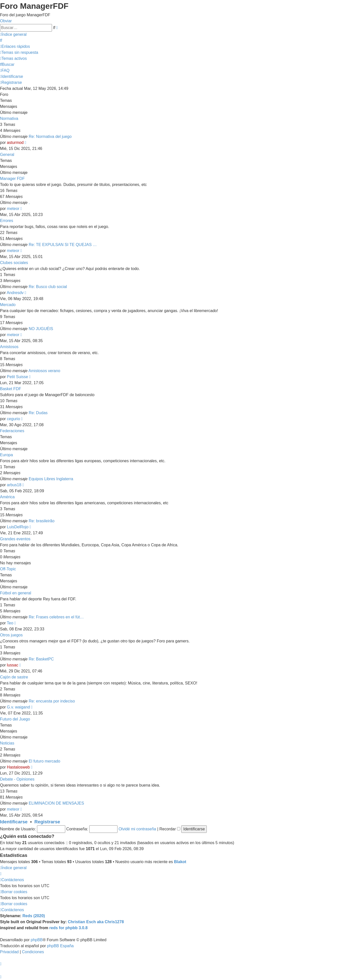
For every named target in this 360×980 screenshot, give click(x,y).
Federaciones (12, 431)
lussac (13, 665)
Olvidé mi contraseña (137, 829)
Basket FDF (10, 389)
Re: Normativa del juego (50, 137)
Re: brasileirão (42, 521)
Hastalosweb (18, 767)
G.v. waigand (18, 707)
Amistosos (9, 347)
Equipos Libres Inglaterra (51, 479)
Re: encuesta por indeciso (52, 701)
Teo (10, 623)
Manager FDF (12, 179)
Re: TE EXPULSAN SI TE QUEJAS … (63, 245)
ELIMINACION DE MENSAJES (56, 803)
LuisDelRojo (18, 527)
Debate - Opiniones (17, 779)
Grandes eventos (15, 539)
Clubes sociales (14, 263)
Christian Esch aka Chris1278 (96, 922)
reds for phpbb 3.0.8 (68, 928)
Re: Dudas (38, 413)
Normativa (9, 118)
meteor (13, 209)
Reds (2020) (34, 916)
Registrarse (47, 822)
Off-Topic (8, 569)
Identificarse (14, 822)
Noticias (7, 743)
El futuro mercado (44, 761)
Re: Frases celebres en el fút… (56, 617)
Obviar (6, 21)
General (7, 155)
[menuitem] (1, 40)
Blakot (180, 862)
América (7, 497)
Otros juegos (11, 635)
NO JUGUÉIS (41, 329)
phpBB (37, 940)
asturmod (15, 143)
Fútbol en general (16, 593)
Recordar (170, 829)
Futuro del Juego (15, 719)
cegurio (13, 419)
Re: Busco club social (48, 287)
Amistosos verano (44, 371)
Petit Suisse (17, 377)
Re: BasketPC (41, 659)
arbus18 (14, 485)
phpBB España (60, 946)
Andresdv (15, 293)
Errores (6, 221)
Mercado (8, 305)
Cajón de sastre (14, 677)
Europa (6, 455)
